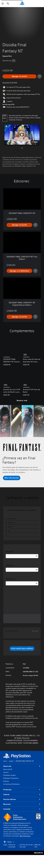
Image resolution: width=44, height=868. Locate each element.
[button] (22, 135)
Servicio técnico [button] (22, 799)
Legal (5, 845)
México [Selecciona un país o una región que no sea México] (9, 842)
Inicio (5, 761)
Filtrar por (10, 565)
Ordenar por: (11, 579)
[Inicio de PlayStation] (22, 4)
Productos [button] (22, 790)
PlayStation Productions (11, 778)
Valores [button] (22, 794)
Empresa (6, 781)
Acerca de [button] (22, 766)
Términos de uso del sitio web (26, 846)
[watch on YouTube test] (34, 142)
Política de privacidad (12, 846)
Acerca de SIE (8, 769)
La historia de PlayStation (11, 784)
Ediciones (9, 552)
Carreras (6, 772)
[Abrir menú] (3, 4)
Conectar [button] (22, 809)
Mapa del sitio (37, 846)
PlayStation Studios (10, 775)
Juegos (11, 761)
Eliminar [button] (35, 631)
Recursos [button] (22, 804)
